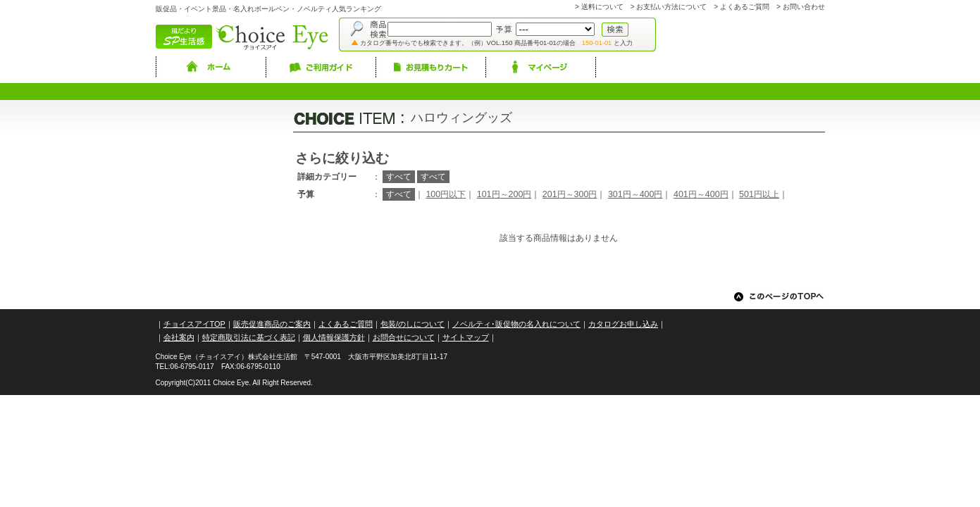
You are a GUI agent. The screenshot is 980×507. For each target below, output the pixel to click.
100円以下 (446, 194)
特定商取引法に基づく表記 (249, 337)
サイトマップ (466, 337)
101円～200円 (504, 194)
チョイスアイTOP (194, 324)
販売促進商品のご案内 (272, 324)
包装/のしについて (413, 324)
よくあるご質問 (745, 7)
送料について (602, 7)
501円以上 (759, 194)
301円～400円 (635, 194)
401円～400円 (701, 194)
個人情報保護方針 (334, 337)
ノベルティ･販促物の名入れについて (516, 324)
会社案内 (179, 337)
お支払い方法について (671, 7)
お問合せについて (404, 337)
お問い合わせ (804, 7)
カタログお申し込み (623, 324)
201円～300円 (570, 194)
